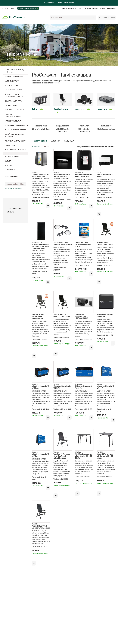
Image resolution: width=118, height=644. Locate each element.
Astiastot (83, 109)
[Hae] (94, 17)
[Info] (13, 8)
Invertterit (105, 109)
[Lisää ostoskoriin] (48, 206)
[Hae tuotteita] (73, 17)
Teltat (37, 109)
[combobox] (73, 17)
